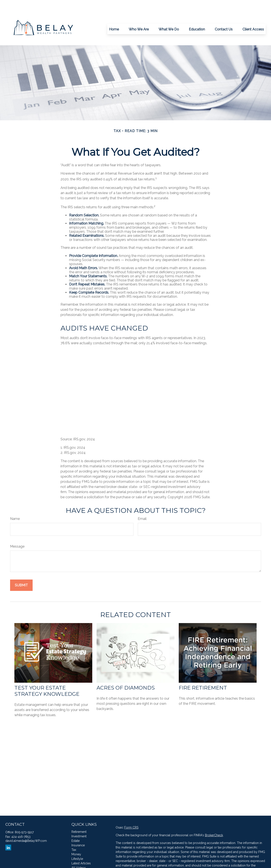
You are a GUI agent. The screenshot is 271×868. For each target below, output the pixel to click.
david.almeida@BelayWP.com (26, 828)
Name (15, 506)
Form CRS (131, 815)
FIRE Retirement (203, 675)
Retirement (79, 819)
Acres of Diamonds (126, 675)
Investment (79, 823)
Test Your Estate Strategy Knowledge (47, 678)
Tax (74, 837)
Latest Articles (81, 850)
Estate (76, 828)
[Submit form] (21, 572)
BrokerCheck (214, 822)
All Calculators (82, 859)
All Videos (79, 855)
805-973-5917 (24, 819)
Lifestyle (77, 846)
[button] (114, 16)
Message (17, 534)
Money (76, 841)
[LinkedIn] (8, 835)
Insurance (78, 832)
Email (142, 506)
